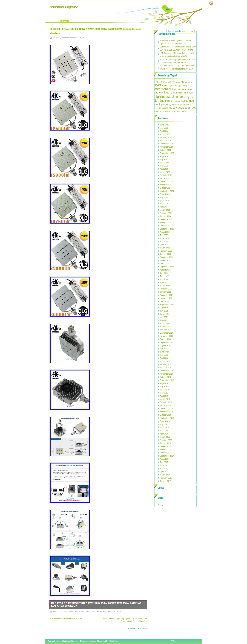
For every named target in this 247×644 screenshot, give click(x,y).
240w (87, 611)
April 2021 (164, 320)
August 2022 (165, 270)
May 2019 (164, 393)
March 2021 (165, 323)
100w (65, 611)
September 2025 (167, 153)
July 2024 (164, 197)
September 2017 (167, 456)
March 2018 (165, 437)
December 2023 (167, 219)
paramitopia (91, 641)
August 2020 (165, 346)
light (189, 96)
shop (181, 108)
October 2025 (166, 150)
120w (70, 611)
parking (103, 611)
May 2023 (164, 242)
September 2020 (167, 342)
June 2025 (164, 163)
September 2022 (167, 267)
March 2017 (165, 475)
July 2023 (164, 235)
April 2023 (164, 245)
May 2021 (164, 317)
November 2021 (167, 298)
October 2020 (166, 339)
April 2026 (164, 131)
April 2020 (164, 358)
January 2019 (166, 405)
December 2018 (167, 409)
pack (158, 104)
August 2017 (165, 459)
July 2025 (164, 160)
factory (159, 92)
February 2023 (166, 251)
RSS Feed (211, 3)
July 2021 (164, 311)
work (184, 112)
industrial (168, 97)
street (188, 108)
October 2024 (166, 188)
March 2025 (165, 172)
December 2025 (167, 144)
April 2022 (164, 283)
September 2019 (167, 380)
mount (182, 101)
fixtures (176, 93)
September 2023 (167, 229)
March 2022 (165, 286)
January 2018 (166, 443)
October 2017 (166, 453)
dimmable (182, 89)
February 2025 (166, 175)
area (97, 611)
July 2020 (164, 349)
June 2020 (164, 352)
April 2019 (164, 396)
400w (190, 82)
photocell (175, 105)
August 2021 (165, 308)
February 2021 (166, 327)
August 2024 (165, 194)
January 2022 (166, 292)
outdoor (190, 101)
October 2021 (166, 301)
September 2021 (167, 305)
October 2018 (166, 415)
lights (168, 101)
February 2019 (166, 402)
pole (182, 104)
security (158, 108)
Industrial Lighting (63, 7)
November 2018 (167, 412)
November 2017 (167, 450)
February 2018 (166, 440)
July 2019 (164, 387)
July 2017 (164, 462)
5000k (158, 85)
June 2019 (164, 390)
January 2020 (166, 368)
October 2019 (166, 377)
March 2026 (165, 134)
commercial (163, 89)
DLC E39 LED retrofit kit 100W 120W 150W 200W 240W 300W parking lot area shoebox (96, 605)
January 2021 (166, 330)
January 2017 (166, 481)
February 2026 (166, 137)
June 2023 (164, 238)
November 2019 (167, 374)
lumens (176, 101)
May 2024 (164, 204)
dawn (174, 89)
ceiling (184, 86)
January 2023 (166, 254)
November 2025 (167, 147)
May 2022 (164, 279)
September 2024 (167, 191)
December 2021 (167, 295)
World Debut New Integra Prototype (66, 618)
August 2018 (165, 421)
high (158, 97)
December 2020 (167, 333)
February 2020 (166, 364)
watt (173, 112)
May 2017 (164, 469)
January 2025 (166, 178)
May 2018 (164, 431)
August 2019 (165, 383)
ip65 (177, 97)
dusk (190, 89)
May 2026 (164, 128)
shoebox (118, 611)
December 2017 (167, 446)
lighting (159, 101)
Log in (162, 504)
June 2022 (164, 276)
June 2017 (164, 465)
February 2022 (166, 289)
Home (65, 21)
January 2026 (166, 141)
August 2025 (165, 156)
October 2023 (166, 226)
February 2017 (166, 478)
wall (194, 108)
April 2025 (164, 169)
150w (76, 611)
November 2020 (167, 336)
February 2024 (166, 213)
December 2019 (167, 371)
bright (171, 86)
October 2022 (166, 264)
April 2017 (164, 472)
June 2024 (164, 201)
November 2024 (167, 185)
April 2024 (164, 207)
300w (92, 611)
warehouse (162, 111)
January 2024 (166, 216)
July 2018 (164, 424)
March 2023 (165, 248)
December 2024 (167, 182)
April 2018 (164, 434)
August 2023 (165, 232)
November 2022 (167, 260)
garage (189, 93)
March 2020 (165, 361)
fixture (168, 92)
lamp (182, 97)
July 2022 (164, 273)
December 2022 (167, 257)
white (179, 112)
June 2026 (164, 125)
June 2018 (164, 428)
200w (81, 611)
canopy (177, 86)
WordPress (113, 641)
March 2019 (165, 399)
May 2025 (164, 166)
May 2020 (164, 355)
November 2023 (167, 223)
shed (164, 108)
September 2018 (167, 418)
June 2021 (164, 314)
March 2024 (165, 210)
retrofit (55, 611)
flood (182, 93)
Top (174, 641)
